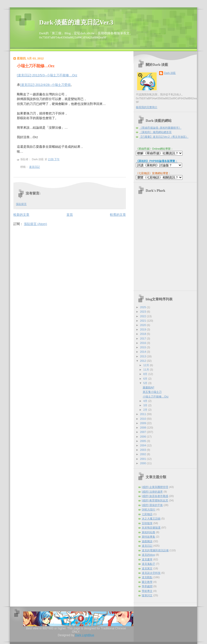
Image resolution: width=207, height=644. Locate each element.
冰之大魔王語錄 (151, 519)
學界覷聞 (147, 586)
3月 (146, 405)
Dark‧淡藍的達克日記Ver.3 (76, 22)
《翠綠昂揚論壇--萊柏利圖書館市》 (160, 128)
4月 (146, 401)
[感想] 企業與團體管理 (155, 487)
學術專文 (147, 591)
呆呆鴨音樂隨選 (151, 528)
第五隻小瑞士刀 (152, 392)
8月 (146, 374)
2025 (143, 307)
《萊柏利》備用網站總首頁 (155, 132)
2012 (143, 361)
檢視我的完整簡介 (147, 107)
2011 (143, 414)
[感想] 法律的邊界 (152, 492)
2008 (143, 428)
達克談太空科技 (151, 573)
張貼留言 (21, 204)
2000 (143, 463)
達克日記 (34, 167)
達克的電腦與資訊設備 (155, 550)
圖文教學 (147, 582)
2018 (143, 334)
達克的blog (148, 555)
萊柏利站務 (148, 532)
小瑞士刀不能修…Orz (36, 66)
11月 (146, 370)
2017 (143, 339)
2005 (143, 441)
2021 (143, 321)
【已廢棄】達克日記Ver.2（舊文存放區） (164, 137)
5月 (146, 383)
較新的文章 (21, 215)
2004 (143, 445)
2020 (143, 325)
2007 (143, 432)
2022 (143, 316)
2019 (143, 329)
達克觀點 (147, 577)
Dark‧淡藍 (170, 73)
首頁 (70, 215)
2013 (143, 356)
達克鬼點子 (148, 564)
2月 (146, 410)
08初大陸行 (149, 509)
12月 (146, 365)
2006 (143, 437)
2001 (143, 459)
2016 (143, 343)
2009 (143, 423)
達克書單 (147, 559)
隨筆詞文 (147, 595)
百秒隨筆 (147, 523)
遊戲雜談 (147, 541)
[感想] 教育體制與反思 (155, 500)
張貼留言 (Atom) (36, 224)
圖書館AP (149, 387)
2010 (143, 419)
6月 (146, 379)
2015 (143, 347)
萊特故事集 (148, 537)
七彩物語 (147, 514)
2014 (143, 352)
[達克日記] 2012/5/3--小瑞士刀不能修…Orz (47, 75)
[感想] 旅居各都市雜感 (155, 496)
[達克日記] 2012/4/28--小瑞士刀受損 (45, 85)
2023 (143, 312)
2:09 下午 (54, 159)
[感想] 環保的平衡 (152, 505)
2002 (143, 454)
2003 (143, 450)
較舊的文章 (118, 215)
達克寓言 (147, 568)
